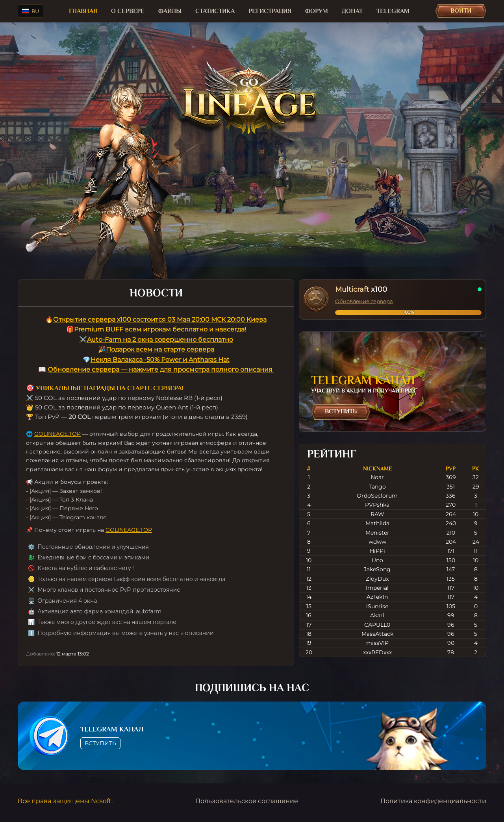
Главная (83, 11)
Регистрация (270, 11)
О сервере (128, 11)
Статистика (215, 11)
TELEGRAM (393, 11)
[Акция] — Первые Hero (64, 508)
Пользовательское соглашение (247, 801)
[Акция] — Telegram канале (68, 517)
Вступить (341, 411)
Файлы (170, 11)
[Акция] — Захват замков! (66, 491)
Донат (352, 11)
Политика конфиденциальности (433, 801)
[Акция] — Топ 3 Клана (61, 500)
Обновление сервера (364, 301)
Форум (317, 11)
